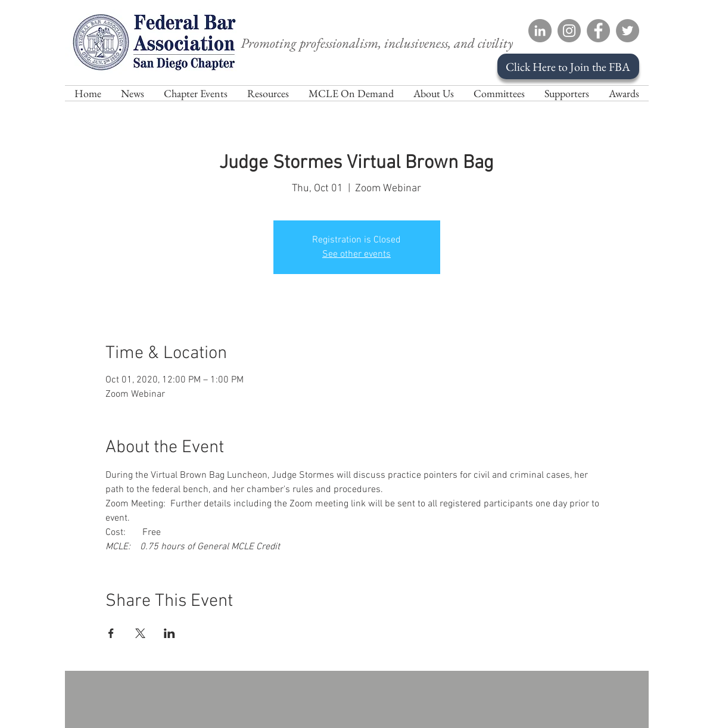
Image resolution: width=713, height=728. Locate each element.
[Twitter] (628, 31)
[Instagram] (569, 31)
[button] (434, 93)
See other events (356, 254)
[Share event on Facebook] (111, 633)
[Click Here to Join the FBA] (568, 66)
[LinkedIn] (540, 31)
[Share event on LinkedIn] (169, 633)
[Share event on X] (140, 633)
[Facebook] (598, 31)
